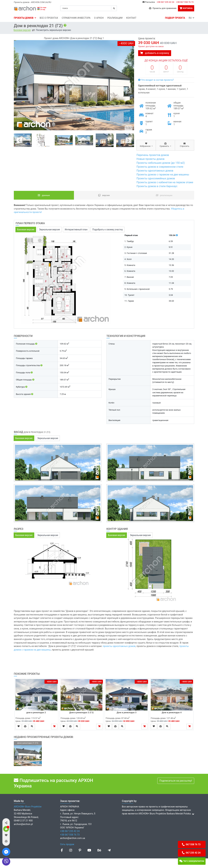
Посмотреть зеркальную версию (53, 30)
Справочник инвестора (76, 18)
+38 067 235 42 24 (166, 2)
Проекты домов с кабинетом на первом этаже (165, 182)
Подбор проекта (175, 18)
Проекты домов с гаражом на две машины (163, 175)
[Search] (89, 8)
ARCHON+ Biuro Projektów (28, 807)
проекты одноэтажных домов (119, 646)
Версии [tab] (104, 195)
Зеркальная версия (50, 230)
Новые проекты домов (150, 159)
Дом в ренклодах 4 (172, 712)
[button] (6, 823)
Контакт (131, 18)
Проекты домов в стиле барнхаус (157, 186)
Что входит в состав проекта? (156, 80)
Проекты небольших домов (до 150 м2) (161, 163)
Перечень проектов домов (153, 155)
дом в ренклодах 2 (36, 712)
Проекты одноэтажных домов (155, 171)
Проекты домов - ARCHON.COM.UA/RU (32, 2)
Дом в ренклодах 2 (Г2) (81, 712)
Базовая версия (22, 30)
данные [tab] (44, 195)
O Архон (99, 18)
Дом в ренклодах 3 (127, 712)
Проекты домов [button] (25, 18)
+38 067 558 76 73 (185, 2)
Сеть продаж (67, 844)
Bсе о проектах (49, 18)
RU (191, 18)
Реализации (115, 18)
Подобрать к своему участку (107, 230)
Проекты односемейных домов (156, 178)
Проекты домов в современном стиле (160, 167)
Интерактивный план (76, 230)
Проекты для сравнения (163, 8)
